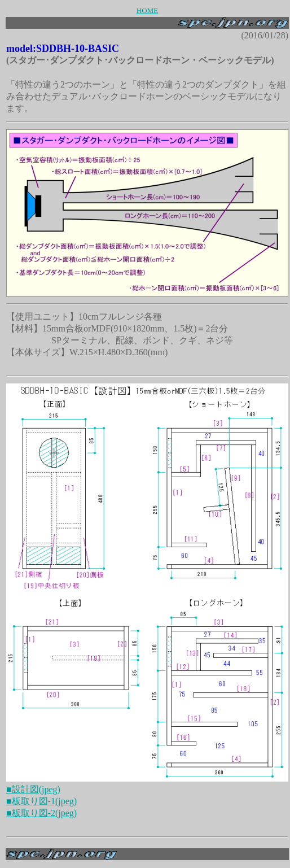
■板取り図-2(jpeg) (41, 813)
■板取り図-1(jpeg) (41, 801)
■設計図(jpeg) (33, 789)
